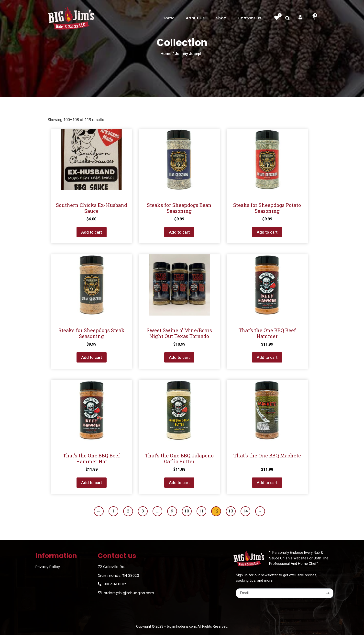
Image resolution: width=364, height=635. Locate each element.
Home (169, 18)
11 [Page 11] (201, 511)
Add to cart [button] (92, 232)
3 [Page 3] (143, 511)
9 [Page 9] (172, 511)
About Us (195, 18)
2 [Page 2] (128, 511)
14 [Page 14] (245, 511)
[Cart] (313, 18)
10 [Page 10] (187, 511)
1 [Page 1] (113, 511)
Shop (221, 18)
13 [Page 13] (231, 511)
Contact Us (250, 18)
